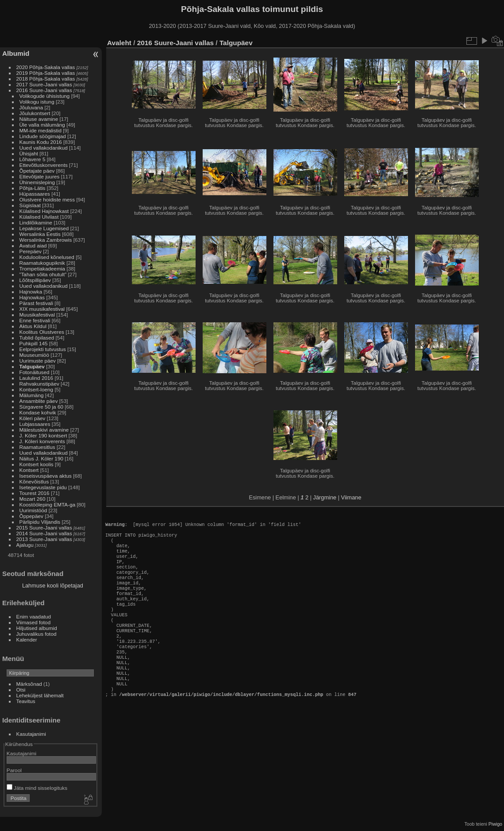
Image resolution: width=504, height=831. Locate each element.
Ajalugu (25, 545)
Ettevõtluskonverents (44, 165)
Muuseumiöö (34, 355)
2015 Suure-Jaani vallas (44, 528)
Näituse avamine (39, 119)
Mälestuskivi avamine (44, 430)
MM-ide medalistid (40, 130)
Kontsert (29, 470)
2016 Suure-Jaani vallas (44, 90)
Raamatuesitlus (37, 447)
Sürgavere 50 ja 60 (41, 407)
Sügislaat (30, 205)
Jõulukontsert (35, 113)
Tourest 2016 (35, 493)
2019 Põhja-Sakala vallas (46, 73)
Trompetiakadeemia (42, 269)
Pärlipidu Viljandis (40, 522)
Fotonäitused (35, 372)
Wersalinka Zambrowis (46, 240)
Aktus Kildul (33, 326)
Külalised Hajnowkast (44, 211)
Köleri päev (33, 418)
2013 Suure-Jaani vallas (44, 539)
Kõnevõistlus (34, 481)
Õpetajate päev (37, 171)
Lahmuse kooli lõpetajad (53, 586)
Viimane (351, 497)
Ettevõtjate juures (40, 176)
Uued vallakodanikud (44, 148)
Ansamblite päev (39, 401)
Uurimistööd (33, 510)
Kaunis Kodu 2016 (41, 142)
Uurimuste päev (38, 361)
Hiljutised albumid (37, 628)
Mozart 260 (33, 499)
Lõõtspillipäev (35, 280)
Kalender (27, 640)
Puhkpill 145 (34, 343)
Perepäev (31, 251)
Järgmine (325, 497)
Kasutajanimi (31, 734)
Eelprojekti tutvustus (43, 349)
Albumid (16, 53)
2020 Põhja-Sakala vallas (46, 67)
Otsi (21, 690)
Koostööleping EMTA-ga (48, 504)
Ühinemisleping (37, 182)
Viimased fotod (34, 622)
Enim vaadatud (34, 616)
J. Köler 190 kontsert (43, 435)
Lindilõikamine (36, 222)
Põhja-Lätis (33, 188)
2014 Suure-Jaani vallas (44, 533)
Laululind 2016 (37, 378)
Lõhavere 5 (33, 159)
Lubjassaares (35, 424)
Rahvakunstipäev (39, 384)
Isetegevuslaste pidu (43, 487)
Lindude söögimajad (43, 136)
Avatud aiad (33, 245)
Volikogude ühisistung (45, 96)
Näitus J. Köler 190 (41, 458)
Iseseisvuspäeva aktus (46, 476)
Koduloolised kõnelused (47, 257)
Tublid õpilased (37, 338)
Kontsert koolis (37, 464)
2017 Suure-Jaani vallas (44, 84)
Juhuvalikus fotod (37, 634)
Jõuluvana (31, 107)
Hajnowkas (32, 297)
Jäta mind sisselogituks (37, 788)
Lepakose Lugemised (44, 228)
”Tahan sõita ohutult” (43, 274)
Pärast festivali (37, 303)
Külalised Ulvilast (39, 217)
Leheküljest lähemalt (40, 695)
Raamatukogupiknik (42, 263)
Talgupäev (32, 366)
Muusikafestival (37, 315)
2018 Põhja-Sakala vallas (46, 79)
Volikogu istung (37, 102)
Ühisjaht (29, 153)
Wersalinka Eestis (40, 234)
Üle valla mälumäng (42, 125)
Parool (14, 770)
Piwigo (495, 824)
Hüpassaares (35, 194)
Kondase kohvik (38, 412)
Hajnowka (31, 292)
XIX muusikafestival (42, 309)
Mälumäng (32, 395)
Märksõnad (29, 684)
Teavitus (26, 701)
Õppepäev (31, 516)
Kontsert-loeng (37, 389)
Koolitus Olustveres (42, 332)
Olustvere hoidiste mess (47, 199)
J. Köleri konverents (42, 441)
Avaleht (119, 43)
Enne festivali (35, 320)
